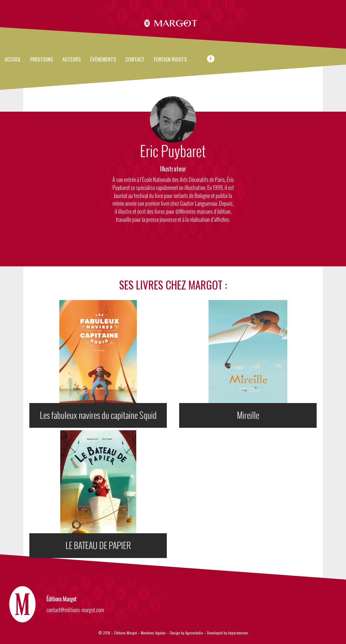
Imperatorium (238, 633)
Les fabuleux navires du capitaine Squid (98, 415)
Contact (135, 60)
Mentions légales (153, 633)
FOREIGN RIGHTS (170, 60)
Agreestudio (195, 633)
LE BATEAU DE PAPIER (98, 546)
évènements (103, 60)
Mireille (248, 415)
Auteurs (72, 60)
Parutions (42, 60)
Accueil (13, 60)
